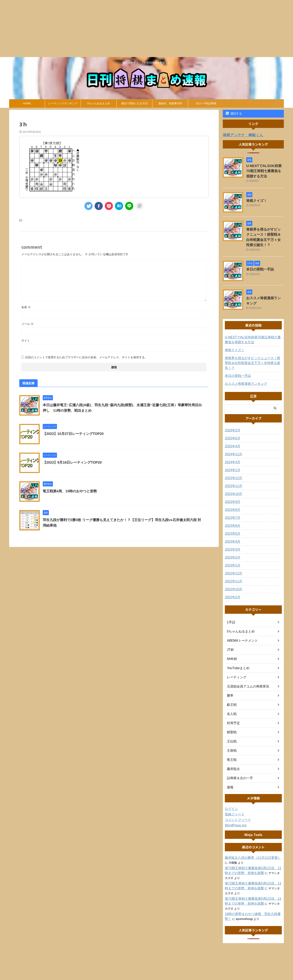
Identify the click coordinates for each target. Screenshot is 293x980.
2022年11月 (232, 566)
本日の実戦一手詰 (258, 260)
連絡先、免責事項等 (170, 103)
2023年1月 (232, 550)
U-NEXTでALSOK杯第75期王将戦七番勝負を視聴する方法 (265, 170)
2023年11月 (232, 471)
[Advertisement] (122, 29)
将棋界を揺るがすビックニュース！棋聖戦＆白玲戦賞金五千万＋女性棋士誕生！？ (265, 231)
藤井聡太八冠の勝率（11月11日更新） (249, 843)
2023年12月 (232, 463)
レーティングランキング (63, 103)
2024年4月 (232, 447)
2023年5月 (232, 518)
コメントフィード (236, 805)
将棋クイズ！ (255, 198)
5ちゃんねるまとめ (99, 103)
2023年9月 (232, 487)
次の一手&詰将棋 (206, 103)
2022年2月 (232, 582)
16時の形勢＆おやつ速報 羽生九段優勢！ (252, 899)
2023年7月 (232, 503)
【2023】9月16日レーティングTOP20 (71, 463)
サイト (26, 341)
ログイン (231, 794)
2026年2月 (232, 415)
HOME (27, 103)
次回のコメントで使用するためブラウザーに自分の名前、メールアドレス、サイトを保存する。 (86, 357)
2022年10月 (232, 574)
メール (27, 324)
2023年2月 (232, 542)
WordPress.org (234, 810)
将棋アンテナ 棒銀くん (240, 135)
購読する (234, 113)
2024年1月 (232, 455)
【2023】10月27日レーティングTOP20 (71, 434)
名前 (26, 307)
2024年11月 (232, 439)
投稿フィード (233, 799)
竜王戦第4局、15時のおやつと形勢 (68, 491)
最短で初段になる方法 (134, 103)
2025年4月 (232, 431)
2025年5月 (232, 423)
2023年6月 (232, 510)
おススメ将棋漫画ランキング (265, 288)
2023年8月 (232, 495)
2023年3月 (232, 534)
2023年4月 (232, 526)
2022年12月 (232, 558)
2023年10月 (232, 479)
